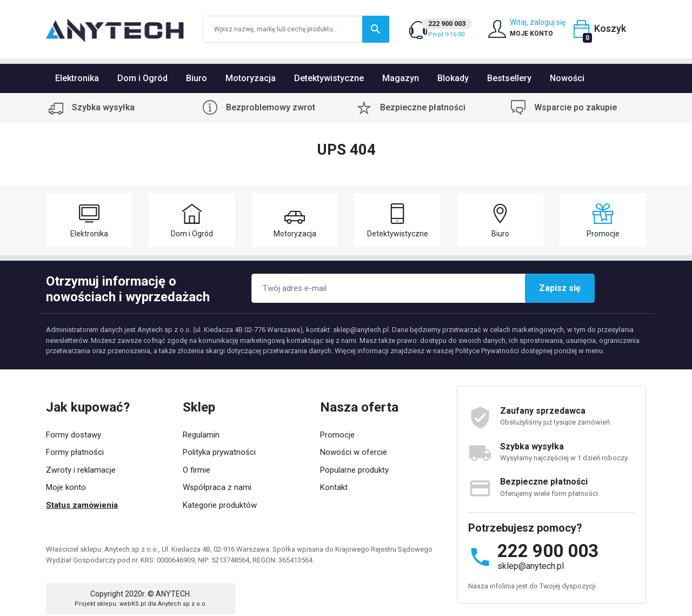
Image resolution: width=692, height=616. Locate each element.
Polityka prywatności (219, 452)
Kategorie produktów (220, 505)
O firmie (197, 470)
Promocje (337, 435)
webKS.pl (133, 590)
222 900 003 (548, 551)
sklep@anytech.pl (531, 566)
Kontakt (334, 487)
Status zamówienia (82, 505)
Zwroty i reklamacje (81, 470)
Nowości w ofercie (354, 452)
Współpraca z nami (217, 487)
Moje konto (66, 487)
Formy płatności (75, 452)
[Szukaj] (296, 29)
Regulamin (201, 435)
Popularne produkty (354, 470)
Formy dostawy (74, 435)
